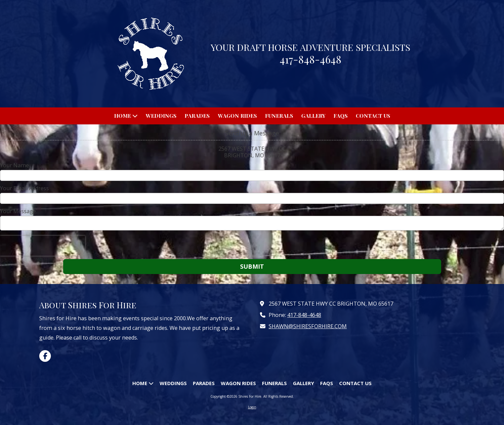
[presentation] (43, 246)
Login (252, 407)
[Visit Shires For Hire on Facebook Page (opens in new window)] (45, 356)
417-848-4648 (304, 315)
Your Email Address (24, 188)
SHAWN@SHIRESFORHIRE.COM (308, 326)
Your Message (18, 211)
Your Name (14, 165)
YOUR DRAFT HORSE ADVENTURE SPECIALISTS (311, 47)
